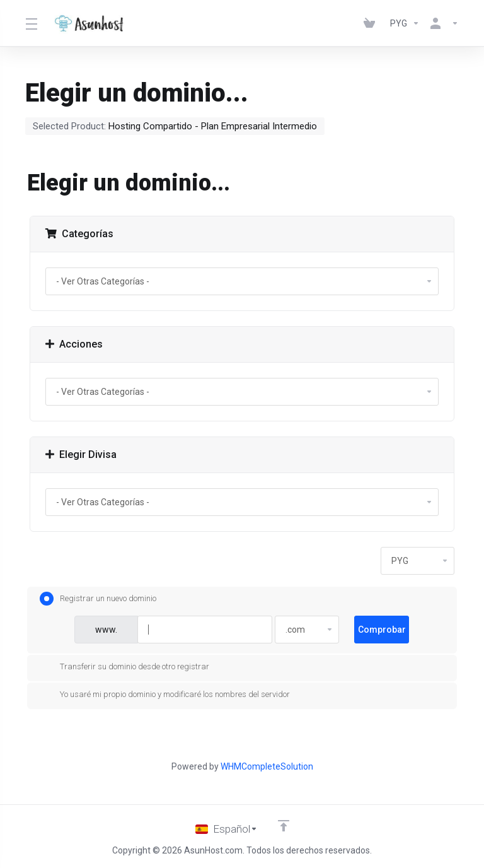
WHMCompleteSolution (267, 766)
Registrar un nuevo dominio (98, 599)
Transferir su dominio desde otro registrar (124, 667)
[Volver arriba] (284, 826)
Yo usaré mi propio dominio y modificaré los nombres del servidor (165, 695)
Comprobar (382, 630)
